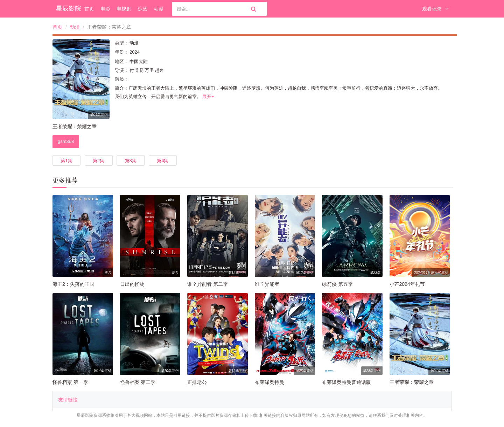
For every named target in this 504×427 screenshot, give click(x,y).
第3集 (131, 161)
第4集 (163, 161)
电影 (105, 9)
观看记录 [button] (435, 9)
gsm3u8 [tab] (66, 141)
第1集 (66, 161)
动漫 (159, 9)
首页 (89, 9)
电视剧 (124, 9)
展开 (208, 97)
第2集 (99, 161)
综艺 (142, 9)
